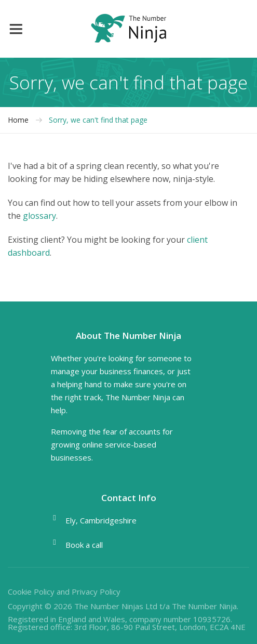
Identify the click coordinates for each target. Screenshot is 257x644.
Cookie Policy (31, 592)
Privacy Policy (96, 592)
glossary (39, 216)
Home (18, 120)
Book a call (84, 545)
